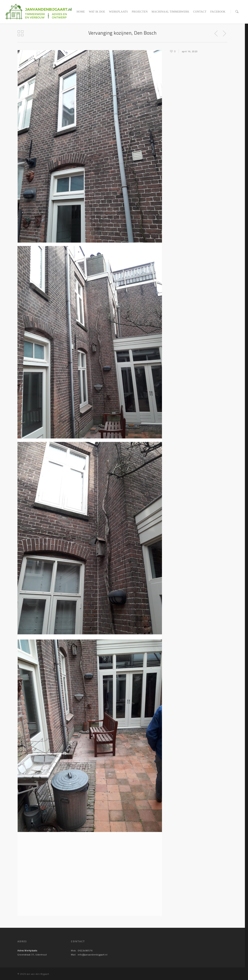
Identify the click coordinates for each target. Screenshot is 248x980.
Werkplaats (118, 12)
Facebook (218, 12)
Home (81, 12)
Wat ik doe (97, 12)
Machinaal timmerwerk (170, 12)
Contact (200, 12)
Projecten (140, 12)
